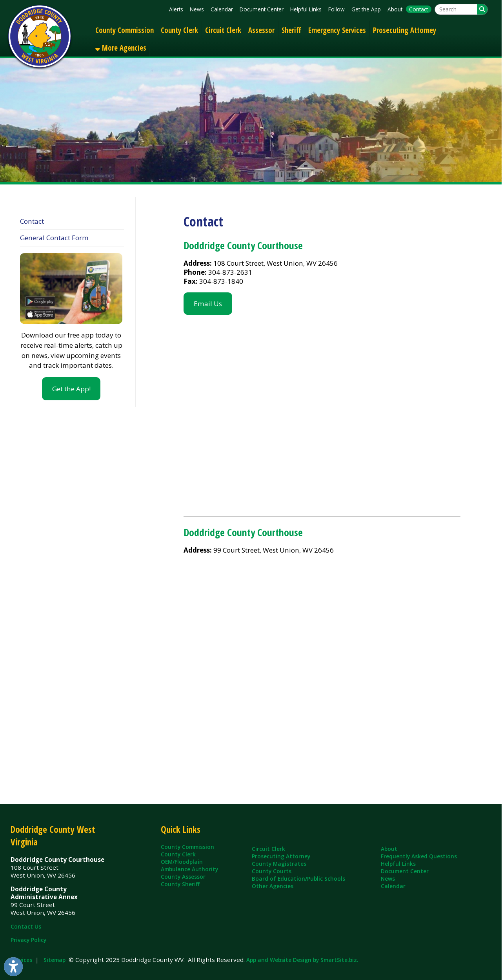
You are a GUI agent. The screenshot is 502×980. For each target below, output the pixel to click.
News (197, 9)
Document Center (262, 9)
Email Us (208, 304)
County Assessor (183, 877)
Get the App (366, 9)
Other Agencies (273, 886)
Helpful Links (306, 9)
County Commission (125, 30)
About (395, 9)
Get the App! (71, 389)
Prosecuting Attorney (405, 30)
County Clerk (179, 30)
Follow (336, 9)
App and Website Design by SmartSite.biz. (302, 960)
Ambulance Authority (189, 869)
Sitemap (55, 960)
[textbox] (456, 10)
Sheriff (291, 30)
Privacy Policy (28, 940)
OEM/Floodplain (182, 862)
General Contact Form (54, 238)
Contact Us (26, 926)
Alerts (176, 9)
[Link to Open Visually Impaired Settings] (13, 967)
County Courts (272, 871)
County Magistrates (279, 864)
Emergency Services (337, 30)
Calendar (222, 9)
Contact (418, 9)
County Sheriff (180, 884)
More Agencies (121, 48)
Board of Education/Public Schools (298, 879)
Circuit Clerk (223, 30)
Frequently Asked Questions (419, 856)
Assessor (261, 30)
